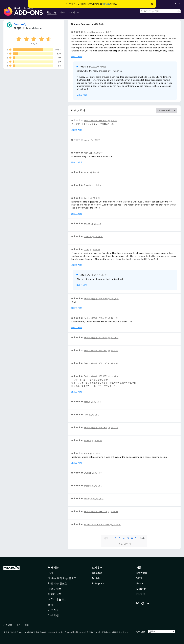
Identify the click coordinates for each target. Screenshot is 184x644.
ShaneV (87, 185)
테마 (62, 12)
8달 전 (114, 120)
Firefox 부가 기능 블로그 (62, 578)
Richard (87, 440)
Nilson (87, 453)
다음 (142, 538)
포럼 (50, 605)
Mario (86, 249)
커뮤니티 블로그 (57, 599)
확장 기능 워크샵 (57, 583)
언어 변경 (141, 631)
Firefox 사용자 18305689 (96, 376)
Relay (140, 583)
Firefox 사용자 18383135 (95, 512)
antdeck (88, 486)
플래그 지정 (76, 57)
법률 (27, 625)
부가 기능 (53, 568)
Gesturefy (20, 24)
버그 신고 (53, 610)
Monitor (141, 589)
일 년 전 (98, 224)
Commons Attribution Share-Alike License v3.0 (66, 632)
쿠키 (18, 625)
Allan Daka (89, 153)
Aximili (87, 198)
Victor (86, 172)
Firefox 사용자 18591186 (95, 363)
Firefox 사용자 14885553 (96, 120)
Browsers (142, 573)
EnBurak (88, 473)
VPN (139, 578)
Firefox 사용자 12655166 (95, 318)
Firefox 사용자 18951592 (95, 350)
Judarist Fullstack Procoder (97, 524)
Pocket (141, 594)
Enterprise (98, 583)
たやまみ (88, 237)
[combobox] (160, 11)
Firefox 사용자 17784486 (96, 299)
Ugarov (87, 140)
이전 (106, 538)
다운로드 (106, 4)
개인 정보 (8, 625)
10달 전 (98, 185)
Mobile (96, 578)
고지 (12, 632)
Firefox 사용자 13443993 (95, 428)
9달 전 (97, 140)
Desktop (97, 573)
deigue (87, 402)
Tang (86, 415)
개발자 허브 (55, 589)
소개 (50, 573)
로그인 (178, 3)
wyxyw (87, 224)
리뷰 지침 (53, 615)
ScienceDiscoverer (93, 32)
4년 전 (109, 32)
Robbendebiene (32, 28)
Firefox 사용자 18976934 (96, 338)
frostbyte (88, 499)
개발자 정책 (55, 594)
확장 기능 (52, 12)
